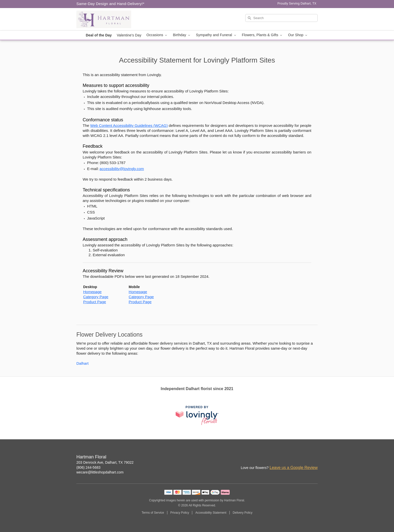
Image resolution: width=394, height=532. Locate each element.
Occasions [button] (157, 35)
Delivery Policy (243, 513)
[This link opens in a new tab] (197, 415)
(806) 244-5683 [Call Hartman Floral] (88, 467)
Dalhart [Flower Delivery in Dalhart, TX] (82, 363)
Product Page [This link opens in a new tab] (95, 302)
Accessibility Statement (211, 513)
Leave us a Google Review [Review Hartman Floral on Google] (294, 468)
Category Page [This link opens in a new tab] (96, 297)
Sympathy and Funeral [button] (216, 35)
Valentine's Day (129, 35)
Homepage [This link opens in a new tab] (92, 292)
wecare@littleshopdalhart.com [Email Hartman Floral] (100, 472)
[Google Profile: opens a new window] (314, 457)
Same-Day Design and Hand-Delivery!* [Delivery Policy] (110, 4)
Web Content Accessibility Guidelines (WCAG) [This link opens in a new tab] (129, 125)
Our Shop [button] (298, 35)
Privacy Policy (180, 513)
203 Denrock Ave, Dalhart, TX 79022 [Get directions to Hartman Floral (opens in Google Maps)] (105, 462)
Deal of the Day (99, 35)
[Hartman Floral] (113, 19)
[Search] (281, 18)
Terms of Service (153, 513)
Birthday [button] (182, 35)
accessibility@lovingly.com (122, 169)
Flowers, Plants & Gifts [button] (263, 35)
